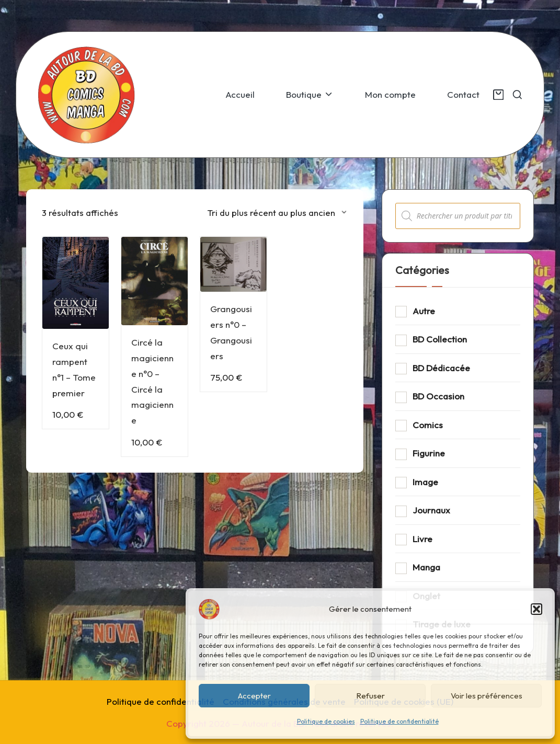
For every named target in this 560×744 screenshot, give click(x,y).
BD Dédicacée (441, 368)
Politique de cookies (326, 721)
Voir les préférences (487, 696)
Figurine (429, 453)
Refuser (370, 696)
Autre (424, 311)
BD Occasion (438, 396)
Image (425, 482)
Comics (428, 425)
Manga (426, 567)
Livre (422, 539)
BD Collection (440, 339)
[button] (536, 609)
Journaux (431, 510)
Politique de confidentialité (399, 721)
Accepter (254, 696)
